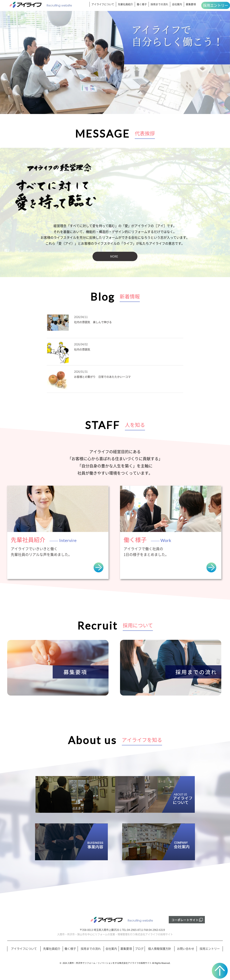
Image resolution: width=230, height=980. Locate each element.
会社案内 (177, 4)
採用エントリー (216, 5)
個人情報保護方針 (160, 949)
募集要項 (191, 4)
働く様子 (142, 4)
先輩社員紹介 (125, 4)
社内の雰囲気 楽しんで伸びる (93, 322)
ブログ (139, 949)
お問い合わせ (186, 949)
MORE (114, 256)
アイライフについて (103, 4)
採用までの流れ (159, 4)
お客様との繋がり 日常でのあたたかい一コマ (102, 377)
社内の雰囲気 (82, 349)
